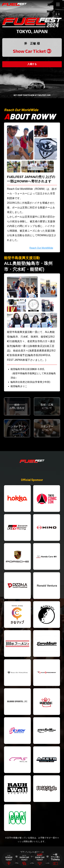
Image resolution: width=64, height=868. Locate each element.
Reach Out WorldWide (41, 248)
